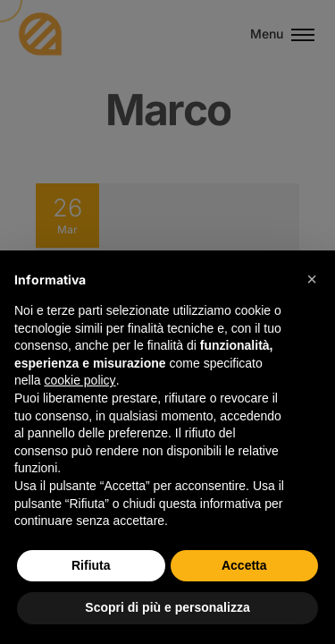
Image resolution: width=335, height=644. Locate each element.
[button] (312, 279)
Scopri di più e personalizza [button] (167, 607)
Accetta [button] (244, 565)
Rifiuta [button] (91, 565)
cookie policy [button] (80, 380)
